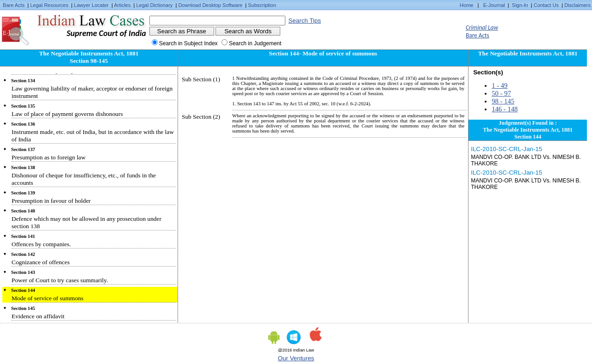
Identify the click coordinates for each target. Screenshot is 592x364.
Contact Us (546, 5)
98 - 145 (503, 101)
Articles (122, 5)
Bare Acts (14, 5)
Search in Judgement (255, 43)
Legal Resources (49, 5)
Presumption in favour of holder (51, 201)
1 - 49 (499, 85)
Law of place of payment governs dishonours (67, 114)
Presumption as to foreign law (49, 157)
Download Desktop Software (210, 5)
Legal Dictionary (155, 5)
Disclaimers (577, 5)
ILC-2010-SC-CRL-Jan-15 (506, 149)
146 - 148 (505, 109)
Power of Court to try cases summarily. (60, 280)
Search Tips (304, 21)
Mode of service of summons (47, 298)
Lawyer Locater (91, 5)
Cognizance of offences (41, 262)
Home (466, 5)
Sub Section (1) (201, 79)
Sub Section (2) (201, 117)
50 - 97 (501, 93)
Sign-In (520, 5)
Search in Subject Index (188, 43)
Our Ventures (296, 358)
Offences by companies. (41, 244)
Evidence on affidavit (38, 316)
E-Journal (494, 5)
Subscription (262, 5)
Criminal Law (482, 27)
